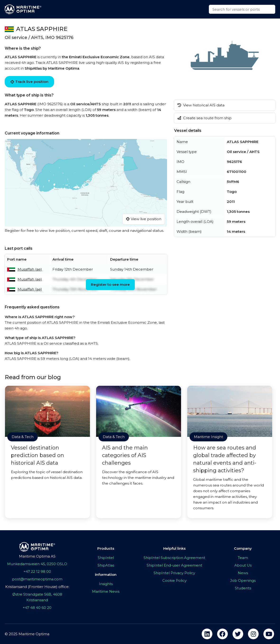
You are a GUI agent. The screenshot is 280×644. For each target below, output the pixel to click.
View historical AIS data (201, 105)
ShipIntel (106, 558)
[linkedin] (207, 634)
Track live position (29, 82)
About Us (243, 565)
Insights (106, 584)
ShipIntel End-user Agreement (174, 565)
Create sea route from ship (205, 118)
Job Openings (243, 580)
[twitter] (238, 634)
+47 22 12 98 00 (37, 571)
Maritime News (106, 591)
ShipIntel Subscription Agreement (174, 558)
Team (243, 558)
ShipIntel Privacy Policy (174, 573)
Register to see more (110, 284)
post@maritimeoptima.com (37, 579)
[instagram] (253, 634)
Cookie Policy (174, 580)
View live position (144, 219)
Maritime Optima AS (37, 556)
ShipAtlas (106, 565)
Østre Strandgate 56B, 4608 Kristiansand (37, 597)
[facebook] (222, 634)
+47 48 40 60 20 (37, 608)
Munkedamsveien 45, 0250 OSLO (37, 564)
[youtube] (269, 634)
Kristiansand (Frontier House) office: (37, 587)
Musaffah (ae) (30, 269)
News (243, 573)
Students (243, 588)
